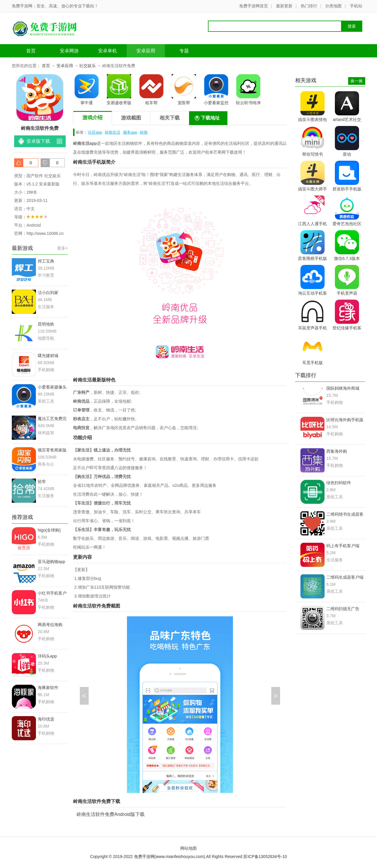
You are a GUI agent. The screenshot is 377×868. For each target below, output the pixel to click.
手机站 (356, 6)
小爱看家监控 (216, 90)
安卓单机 (108, 51)
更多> (62, 248)
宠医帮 (184, 90)
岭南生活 (113, 132)
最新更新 (284, 6)
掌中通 (87, 90)
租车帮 (151, 90)
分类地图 (333, 6)
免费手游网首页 (254, 6)
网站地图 (188, 848)
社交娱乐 (87, 66)
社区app (95, 132)
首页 (31, 51)
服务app (130, 132)
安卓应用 (146, 51)
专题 (184, 51)
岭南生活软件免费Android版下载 (111, 814)
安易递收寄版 (119, 90)
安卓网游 (69, 51)
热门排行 (309, 6)
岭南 (144, 132)
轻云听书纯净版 (248, 91)
